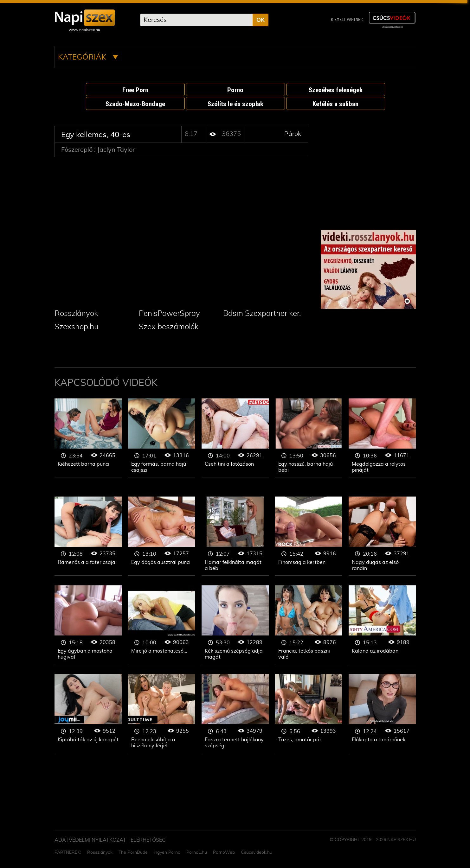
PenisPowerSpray (169, 314)
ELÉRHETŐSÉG (148, 840)
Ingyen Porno (167, 852)
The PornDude (133, 852)
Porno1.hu (197, 852)
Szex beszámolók (169, 327)
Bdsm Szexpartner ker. (262, 314)
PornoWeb (224, 852)
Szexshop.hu (77, 327)
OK (261, 20)
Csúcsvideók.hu (257, 852)
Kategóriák (88, 57)
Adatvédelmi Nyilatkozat (90, 840)
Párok (293, 134)
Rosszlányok (76, 314)
